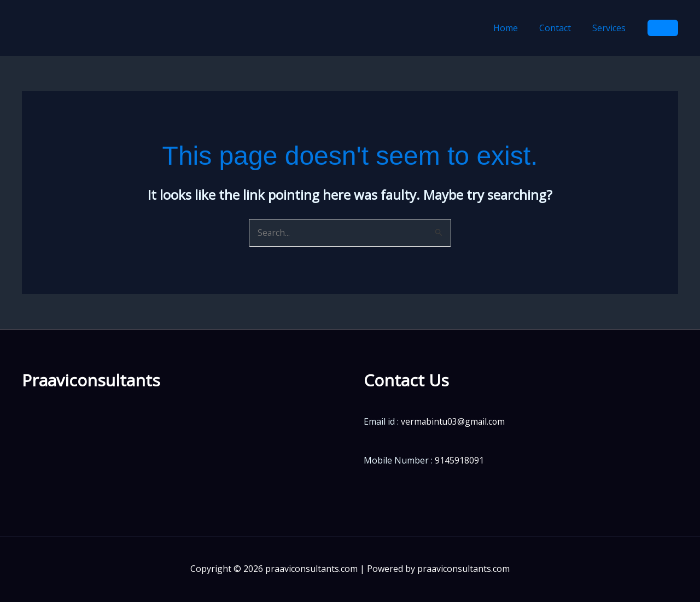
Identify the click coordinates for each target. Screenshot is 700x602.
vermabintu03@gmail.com (454, 422)
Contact (561, 28)
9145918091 (459, 460)
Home (515, 28)
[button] (663, 28)
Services (611, 28)
